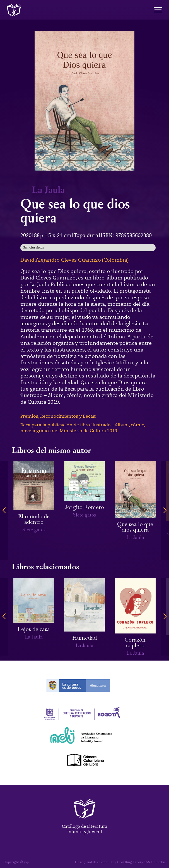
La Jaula (48, 189)
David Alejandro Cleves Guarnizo (61, 260)
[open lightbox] (84, 101)
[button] (4, 510)
